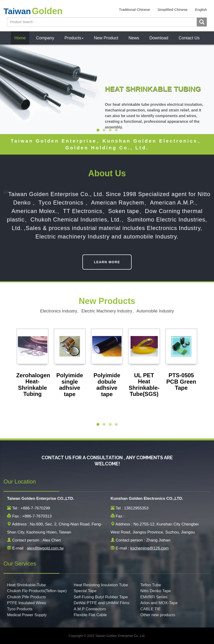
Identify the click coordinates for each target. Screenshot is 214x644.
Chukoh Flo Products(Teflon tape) (37, 591)
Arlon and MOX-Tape (159, 603)
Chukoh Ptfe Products (26, 597)
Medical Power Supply (27, 615)
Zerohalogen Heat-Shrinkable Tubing (33, 385)
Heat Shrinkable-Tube (26, 585)
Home (20, 38)
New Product (106, 38)
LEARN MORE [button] (107, 262)
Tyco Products (20, 609)
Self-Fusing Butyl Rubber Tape (101, 597)
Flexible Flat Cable (90, 615)
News (134, 38)
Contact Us (189, 38)
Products (74, 38)
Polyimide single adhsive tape (70, 385)
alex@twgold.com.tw (45, 548)
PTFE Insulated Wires (26, 603)
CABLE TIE (151, 609)
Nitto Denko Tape (156, 591)
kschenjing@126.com (150, 548)
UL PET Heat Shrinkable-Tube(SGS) (144, 385)
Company (45, 38)
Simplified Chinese (172, 10)
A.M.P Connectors (90, 609)
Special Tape (85, 591)
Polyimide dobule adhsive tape (107, 385)
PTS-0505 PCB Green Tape (181, 381)
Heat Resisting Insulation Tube (101, 585)
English (201, 10)
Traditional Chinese (134, 10)
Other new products (158, 615)
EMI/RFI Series (154, 597)
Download (159, 38)
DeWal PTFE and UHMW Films (101, 603)
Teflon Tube (151, 585)
